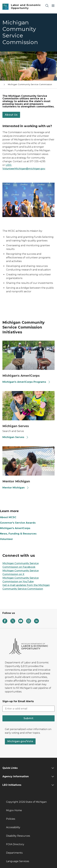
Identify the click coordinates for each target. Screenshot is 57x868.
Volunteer (6, 539)
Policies (11, 819)
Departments (14, 853)
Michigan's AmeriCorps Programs (26, 382)
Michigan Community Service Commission (30, 84)
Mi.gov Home (14, 810)
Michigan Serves (16, 437)
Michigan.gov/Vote (20, 741)
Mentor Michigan (16, 488)
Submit (28, 718)
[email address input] (28, 709)
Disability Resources (18, 836)
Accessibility (13, 827)
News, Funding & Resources (18, 534)
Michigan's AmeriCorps (15, 528)
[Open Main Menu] (53, 6)
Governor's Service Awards (18, 523)
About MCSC (8, 517)
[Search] (47, 6)
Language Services (18, 861)
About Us (11, 115)
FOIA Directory (15, 844)
